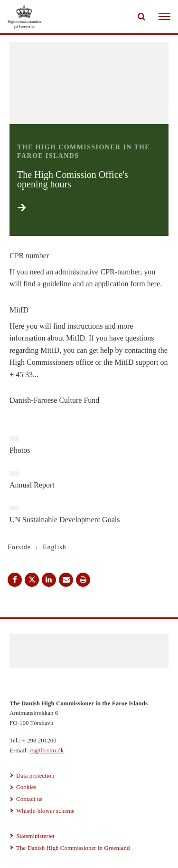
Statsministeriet (35, 836)
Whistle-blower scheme (45, 811)
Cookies (26, 787)
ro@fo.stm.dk (47, 750)
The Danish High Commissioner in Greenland (73, 848)
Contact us (29, 799)
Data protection (35, 775)
